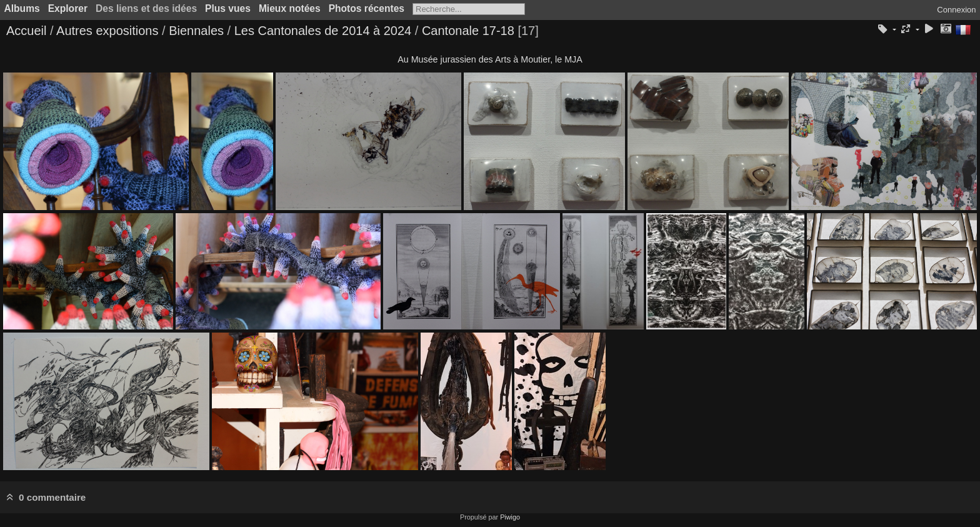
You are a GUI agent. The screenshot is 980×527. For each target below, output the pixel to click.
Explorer (68, 8)
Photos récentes (367, 8)
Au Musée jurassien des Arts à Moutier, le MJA (490, 59)
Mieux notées (290, 8)
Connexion (956, 10)
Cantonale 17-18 (468, 31)
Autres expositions (107, 31)
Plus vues (228, 8)
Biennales (196, 31)
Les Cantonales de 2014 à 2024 (323, 31)
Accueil (26, 31)
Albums (22, 8)
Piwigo (510, 517)
